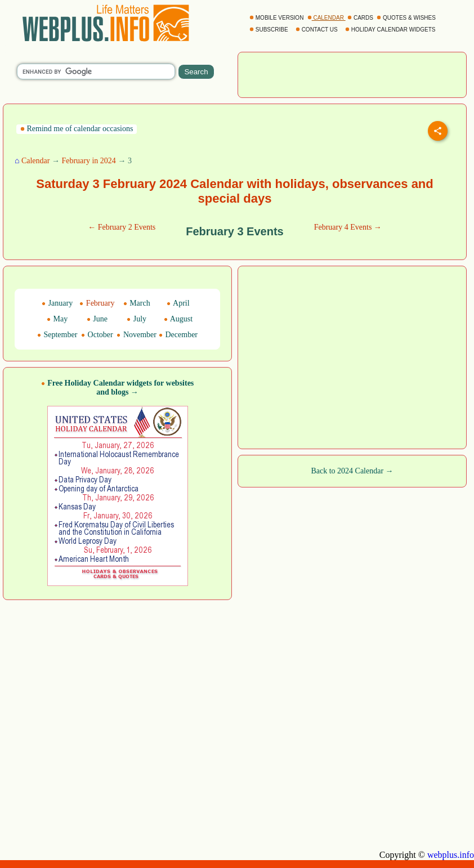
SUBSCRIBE (269, 30)
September (57, 335)
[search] (96, 71)
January (57, 303)
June (97, 319)
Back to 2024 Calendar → (352, 471)
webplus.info (451, 855)
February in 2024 (88, 161)
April (178, 303)
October (97, 335)
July (137, 319)
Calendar (36, 161)
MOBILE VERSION (277, 18)
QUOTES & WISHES (407, 18)
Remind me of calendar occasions (77, 129)
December (178, 335)
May (57, 319)
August (178, 319)
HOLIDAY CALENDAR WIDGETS (391, 30)
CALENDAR (327, 18)
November (137, 335)
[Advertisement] (237, 741)
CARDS (361, 18)
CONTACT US (318, 30)
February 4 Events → (348, 227)
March (137, 303)
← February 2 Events (122, 227)
